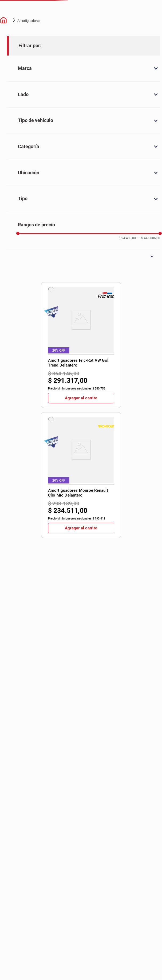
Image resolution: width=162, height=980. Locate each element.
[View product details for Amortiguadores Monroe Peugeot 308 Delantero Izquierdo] (72, 280)
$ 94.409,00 (15, 451)
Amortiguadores (29, 62)
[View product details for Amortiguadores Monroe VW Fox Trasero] (144, 167)
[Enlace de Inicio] (4, 62)
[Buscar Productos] (119, 13)
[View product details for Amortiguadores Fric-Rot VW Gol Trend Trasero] (120, 167)
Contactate (145, 33)
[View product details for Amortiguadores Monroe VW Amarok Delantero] (144, 280)
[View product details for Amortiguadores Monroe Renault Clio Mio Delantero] (96, 167)
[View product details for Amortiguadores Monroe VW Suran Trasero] (120, 280)
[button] (147, 965)
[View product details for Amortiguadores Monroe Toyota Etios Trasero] (96, 280)
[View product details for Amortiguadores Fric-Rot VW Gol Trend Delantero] (72, 167)
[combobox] (104, 13)
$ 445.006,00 (33, 453)
